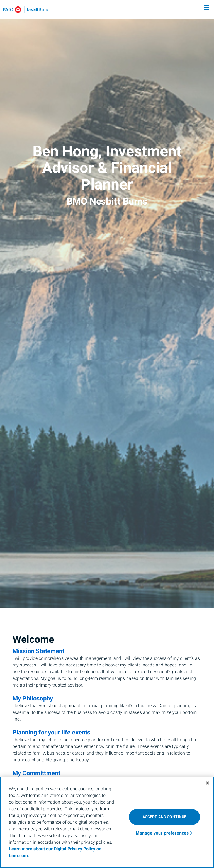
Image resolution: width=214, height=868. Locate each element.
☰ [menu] (206, 8)
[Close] (208, 783)
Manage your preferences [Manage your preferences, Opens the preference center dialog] (162, 833)
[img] (107, 304)
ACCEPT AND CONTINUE (165, 817)
